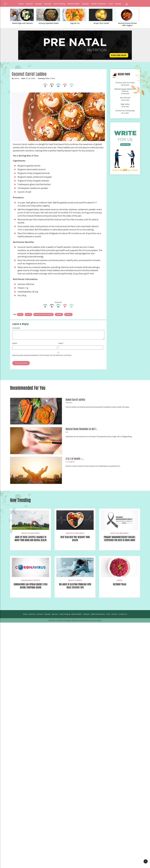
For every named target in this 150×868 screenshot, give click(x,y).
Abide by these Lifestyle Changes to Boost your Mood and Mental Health (30, 539)
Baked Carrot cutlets (75, 399)
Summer (40, 614)
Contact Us (123, 614)
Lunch (120, 580)
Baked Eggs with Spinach (22, 24)
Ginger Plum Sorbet (101, 23)
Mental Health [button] (73, 4)
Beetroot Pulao (120, 584)
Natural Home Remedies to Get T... (82, 429)
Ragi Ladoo (125, 104)
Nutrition (55, 614)
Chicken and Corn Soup (125, 82)
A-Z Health (70, 462)
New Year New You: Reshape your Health (75, 539)
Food (108, 614)
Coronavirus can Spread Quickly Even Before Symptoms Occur (30, 586)
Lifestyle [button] (85, 4)
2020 (20, 314)
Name (15, 343)
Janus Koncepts (95, 620)
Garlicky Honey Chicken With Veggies (127, 24)
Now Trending (65, 614)
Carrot (28, 314)
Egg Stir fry (75, 23)
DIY (67, 432)
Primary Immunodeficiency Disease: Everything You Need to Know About (120, 539)
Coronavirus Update (30, 580)
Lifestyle (86, 614)
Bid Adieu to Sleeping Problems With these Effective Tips (75, 586)
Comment (16, 328)
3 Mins (46, 78)
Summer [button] (29, 4)
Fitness (114, 614)
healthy (59, 314)
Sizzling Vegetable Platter (49, 24)
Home (21, 4)
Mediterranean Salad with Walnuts (125, 90)
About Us (32, 614)
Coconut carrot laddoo (43, 314)
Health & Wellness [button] (99, 4)
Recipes (69, 402)
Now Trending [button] (60, 4)
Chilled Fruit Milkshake (125, 110)
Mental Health (77, 614)
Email (61, 343)
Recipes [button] (39, 4)
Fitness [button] (118, 4)
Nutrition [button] (48, 4)
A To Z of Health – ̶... (75, 458)
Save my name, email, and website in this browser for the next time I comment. (42, 355)
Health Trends (75, 580)
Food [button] (111, 4)
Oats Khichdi (125, 97)
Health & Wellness (31, 533)
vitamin (68, 314)
